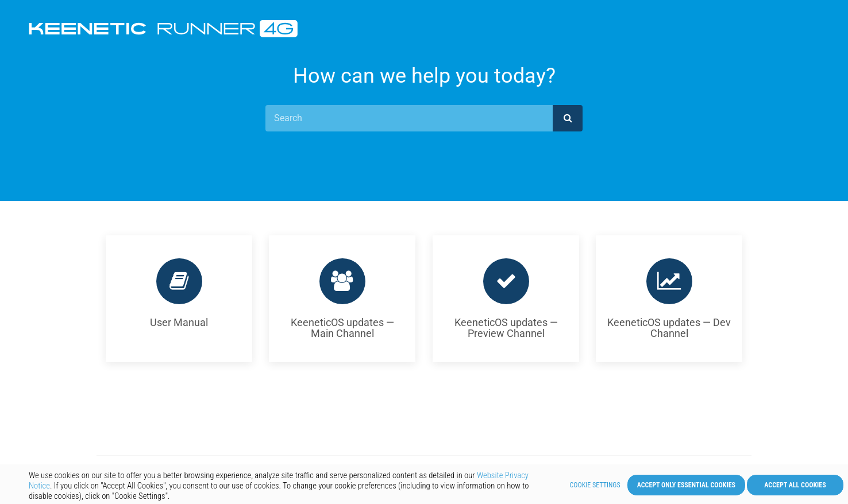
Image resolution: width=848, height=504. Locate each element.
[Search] (409, 118)
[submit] (568, 118)
